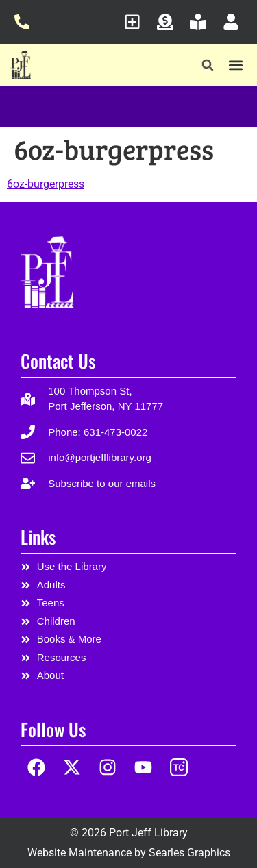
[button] (208, 65)
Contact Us (58, 361)
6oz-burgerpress (46, 184)
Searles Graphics (189, 853)
